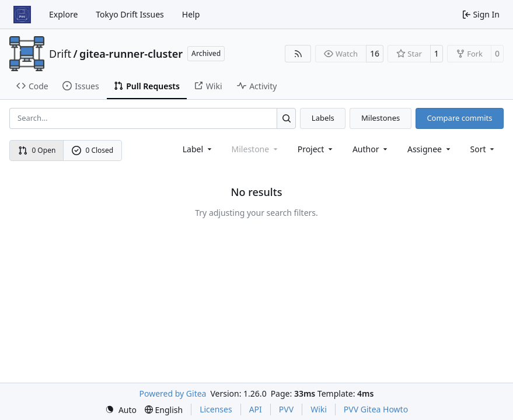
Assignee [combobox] (430, 149)
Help (191, 14)
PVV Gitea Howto (376, 409)
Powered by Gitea (173, 393)
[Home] (22, 15)
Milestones (381, 118)
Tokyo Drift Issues (130, 14)
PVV (286, 409)
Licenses (216, 409)
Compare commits (459, 118)
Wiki (319, 409)
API (256, 409)
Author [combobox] (371, 149)
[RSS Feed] (298, 54)
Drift (60, 54)
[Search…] (286, 118)
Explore (63, 14)
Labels (323, 118)
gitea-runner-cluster (131, 54)
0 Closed (93, 150)
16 (375, 53)
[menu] (484, 149)
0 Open (37, 150)
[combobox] (198, 149)
